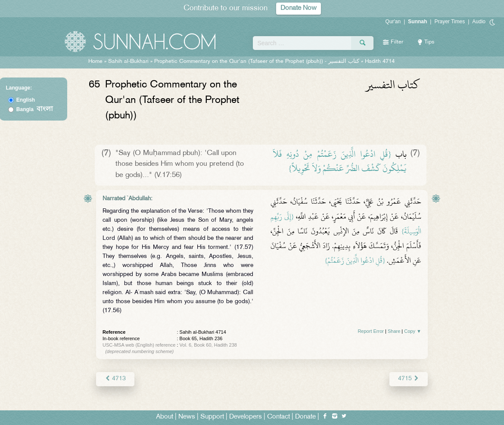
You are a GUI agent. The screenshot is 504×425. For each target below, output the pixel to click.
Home (95, 62)
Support (212, 417)
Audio (479, 22)
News (187, 417)
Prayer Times (450, 22)
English (26, 100)
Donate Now (299, 8)
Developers (246, 417)
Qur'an (393, 22)
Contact (278, 417)
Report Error (371, 331)
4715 (409, 379)
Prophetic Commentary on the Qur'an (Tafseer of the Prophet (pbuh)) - (258, 62)
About (165, 417)
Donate (305, 417)
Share (394, 331)
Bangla (35, 109)
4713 (115, 379)
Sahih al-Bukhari (128, 62)
